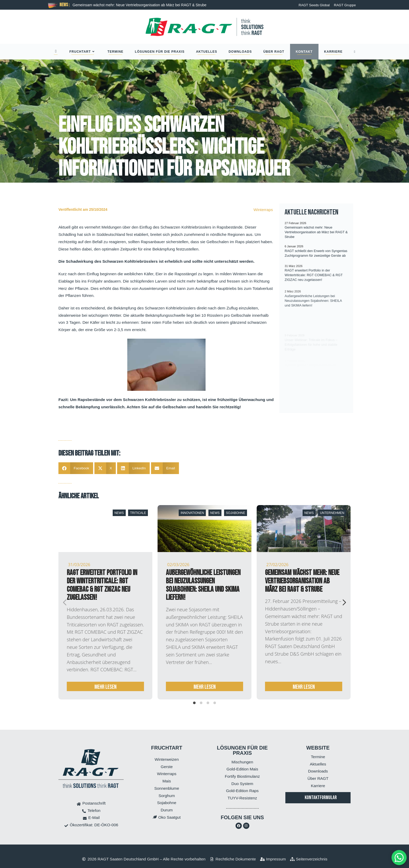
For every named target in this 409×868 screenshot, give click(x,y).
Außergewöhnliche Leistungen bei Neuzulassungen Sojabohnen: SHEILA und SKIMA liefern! (203, 585)
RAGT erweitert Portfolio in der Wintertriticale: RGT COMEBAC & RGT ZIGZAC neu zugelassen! (102, 585)
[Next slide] (344, 602)
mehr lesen (106, 687)
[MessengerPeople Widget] (399, 858)
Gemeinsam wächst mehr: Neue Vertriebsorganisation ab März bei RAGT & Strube (139, 5)
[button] (76, 468)
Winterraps (263, 210)
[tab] (194, 703)
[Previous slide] (65, 602)
